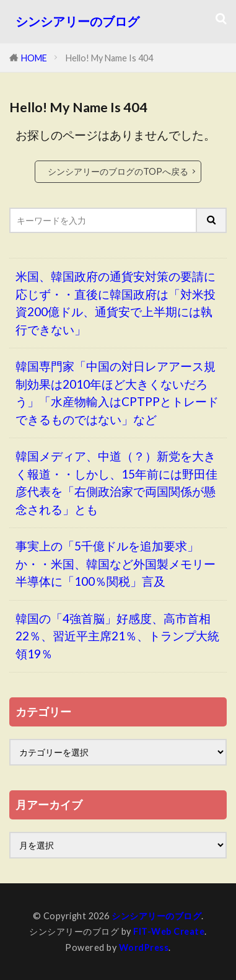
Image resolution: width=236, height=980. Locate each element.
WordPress (144, 947)
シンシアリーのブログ (77, 21)
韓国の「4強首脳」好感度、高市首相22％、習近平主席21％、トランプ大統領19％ (117, 636)
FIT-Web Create (169, 931)
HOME (34, 58)
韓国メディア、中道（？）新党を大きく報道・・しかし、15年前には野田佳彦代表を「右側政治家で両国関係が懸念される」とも (116, 483)
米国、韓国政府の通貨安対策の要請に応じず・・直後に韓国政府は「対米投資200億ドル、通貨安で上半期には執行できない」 (116, 303)
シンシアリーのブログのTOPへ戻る (118, 171)
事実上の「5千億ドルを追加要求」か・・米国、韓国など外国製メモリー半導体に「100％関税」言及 (116, 563)
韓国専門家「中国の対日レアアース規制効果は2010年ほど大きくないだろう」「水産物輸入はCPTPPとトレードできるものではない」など (117, 393)
